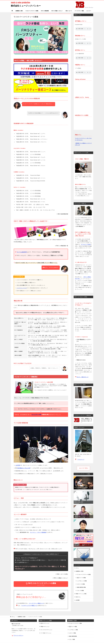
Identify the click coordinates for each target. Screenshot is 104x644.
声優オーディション (45, 627)
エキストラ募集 (72, 633)
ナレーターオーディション (46, 630)
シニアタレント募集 (73, 630)
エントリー (89, 11)
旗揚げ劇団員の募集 (81, 587)
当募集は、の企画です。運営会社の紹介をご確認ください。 (86, 420)
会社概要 (78, 600)
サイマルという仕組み (86, 244)
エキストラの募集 (81, 584)
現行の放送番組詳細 (63, 214)
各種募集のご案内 (19, 11)
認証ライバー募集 (73, 627)
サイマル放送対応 (22, 252)
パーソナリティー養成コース (36, 603)
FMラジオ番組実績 (45, 11)
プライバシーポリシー (18, 635)
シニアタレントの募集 (82, 581)
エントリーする (41, 584)
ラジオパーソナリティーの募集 (32, 11)
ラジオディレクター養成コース (29, 606)
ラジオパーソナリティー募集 (75, 623)
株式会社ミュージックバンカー (26, 4)
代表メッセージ (69, 11)
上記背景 (18, 465)
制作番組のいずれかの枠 (24, 468)
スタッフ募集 (72, 639)
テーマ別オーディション (46, 633)
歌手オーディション (45, 623)
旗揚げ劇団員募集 (73, 636)
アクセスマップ (81, 459)
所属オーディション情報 (81, 594)
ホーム (77, 568)
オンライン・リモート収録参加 (38, 532)
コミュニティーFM (36, 415)
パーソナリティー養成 (79, 11)
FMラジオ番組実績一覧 (62, 246)
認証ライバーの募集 (81, 578)
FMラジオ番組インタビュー (57, 11)
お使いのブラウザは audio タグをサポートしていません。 (83, 29)
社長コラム (78, 597)
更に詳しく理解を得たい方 (83, 377)
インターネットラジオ (22, 288)
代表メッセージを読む (62, 574)
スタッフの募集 (80, 591)
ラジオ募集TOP (78, 488)
